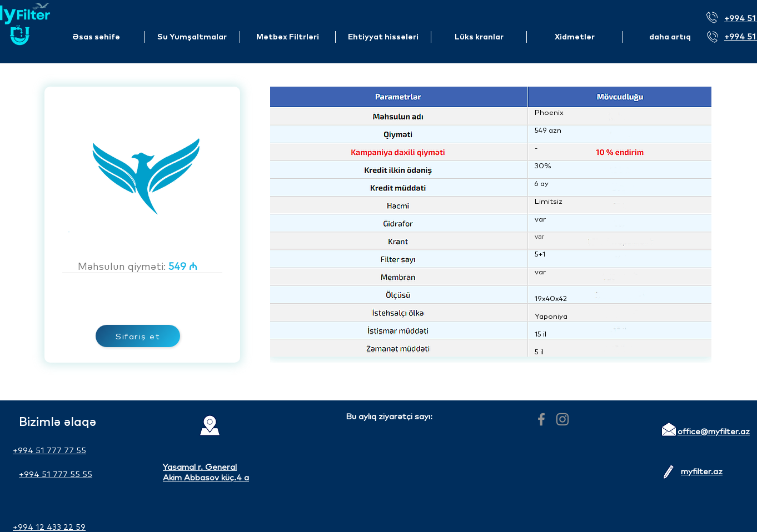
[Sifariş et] (138, 336)
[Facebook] (541, 419)
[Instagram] (562, 419)
